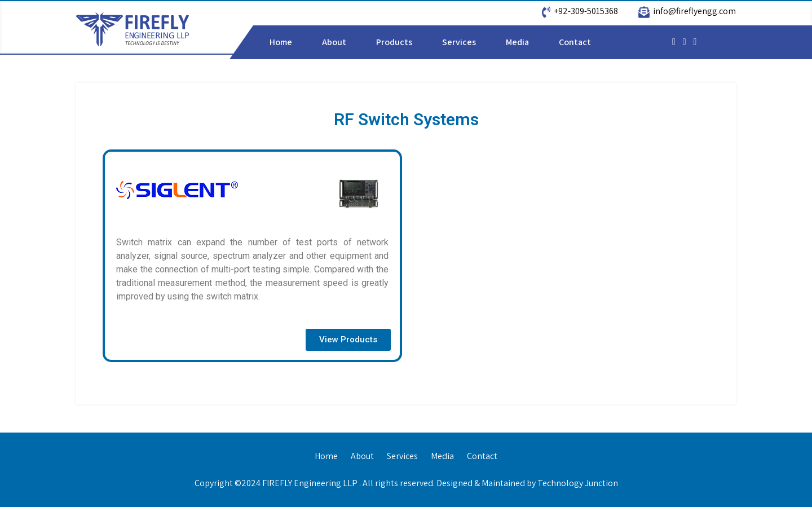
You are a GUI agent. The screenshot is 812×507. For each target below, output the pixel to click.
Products (394, 42)
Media (517, 42)
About (334, 42)
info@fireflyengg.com (694, 11)
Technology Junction (578, 483)
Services (459, 42)
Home (281, 42)
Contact (575, 42)
